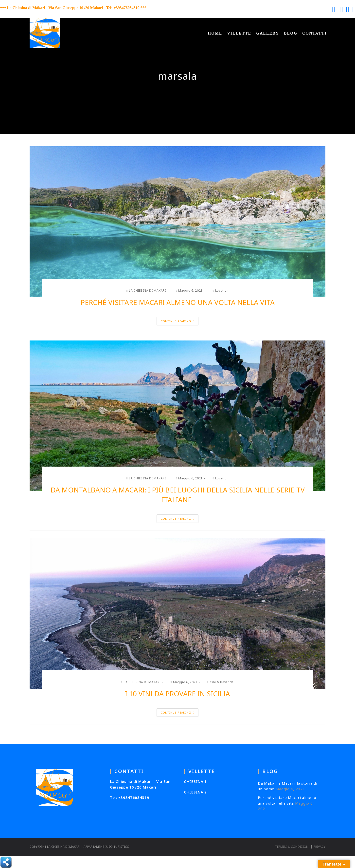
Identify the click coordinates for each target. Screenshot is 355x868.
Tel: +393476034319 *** (126, 8)
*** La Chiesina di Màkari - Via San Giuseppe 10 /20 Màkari (51, 8)
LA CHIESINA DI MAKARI (147, 291)
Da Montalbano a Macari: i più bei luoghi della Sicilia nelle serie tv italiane (178, 495)
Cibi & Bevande (222, 682)
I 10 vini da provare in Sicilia (177, 694)
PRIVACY (319, 847)
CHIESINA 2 (195, 792)
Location (222, 291)
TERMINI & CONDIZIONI (292, 847)
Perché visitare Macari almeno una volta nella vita (178, 302)
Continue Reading (177, 321)
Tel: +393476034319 (130, 797)
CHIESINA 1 (195, 781)
